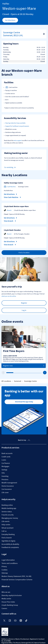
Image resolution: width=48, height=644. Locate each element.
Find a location (24, 253)
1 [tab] (7, 373)
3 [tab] (21, 373)
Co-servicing (10, 167)
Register (24, 303)
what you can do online (9, 296)
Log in (24, 310)
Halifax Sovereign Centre (13, 183)
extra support (18, 140)
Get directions (12, 21)
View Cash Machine (12, 197)
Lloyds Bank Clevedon (12, 230)
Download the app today (24, 402)
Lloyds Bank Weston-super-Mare (16, 206)
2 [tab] (14, 373)
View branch (10, 221)
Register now (24, 366)
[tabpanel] (24, 347)
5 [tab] (35, 373)
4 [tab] (28, 373)
